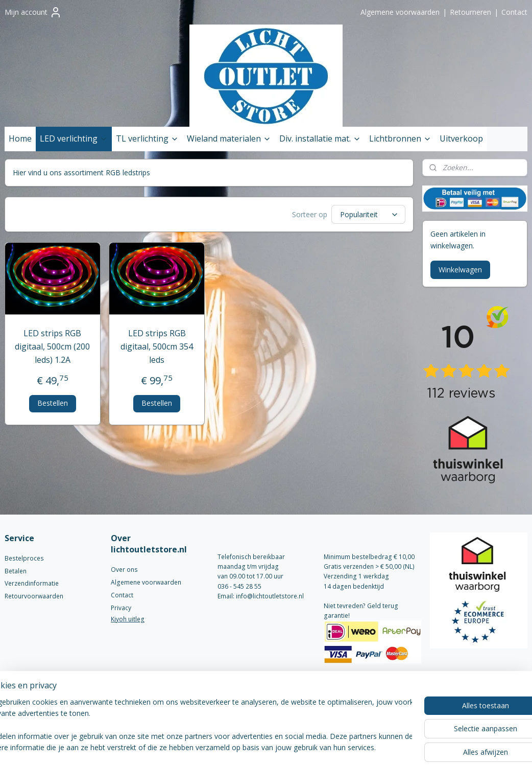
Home (20, 138)
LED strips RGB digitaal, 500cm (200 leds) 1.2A (52, 346)
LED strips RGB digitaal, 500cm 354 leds (157, 346)
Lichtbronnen (400, 138)
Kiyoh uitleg (128, 619)
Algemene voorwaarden (400, 12)
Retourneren (470, 12)
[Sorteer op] (368, 214)
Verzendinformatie (32, 583)
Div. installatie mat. (320, 138)
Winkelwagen (460, 270)
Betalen (16, 571)
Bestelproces (24, 558)
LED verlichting (74, 138)
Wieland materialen (229, 138)
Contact (514, 12)
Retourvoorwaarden (34, 596)
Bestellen (53, 403)
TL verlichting (147, 138)
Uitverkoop (461, 138)
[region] (199, 726)
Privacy (121, 608)
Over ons (124, 570)
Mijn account (33, 12)
